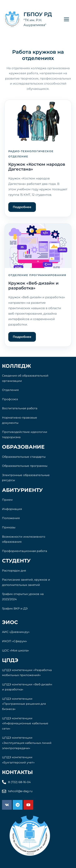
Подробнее (22, 207)
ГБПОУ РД (38, 14)
